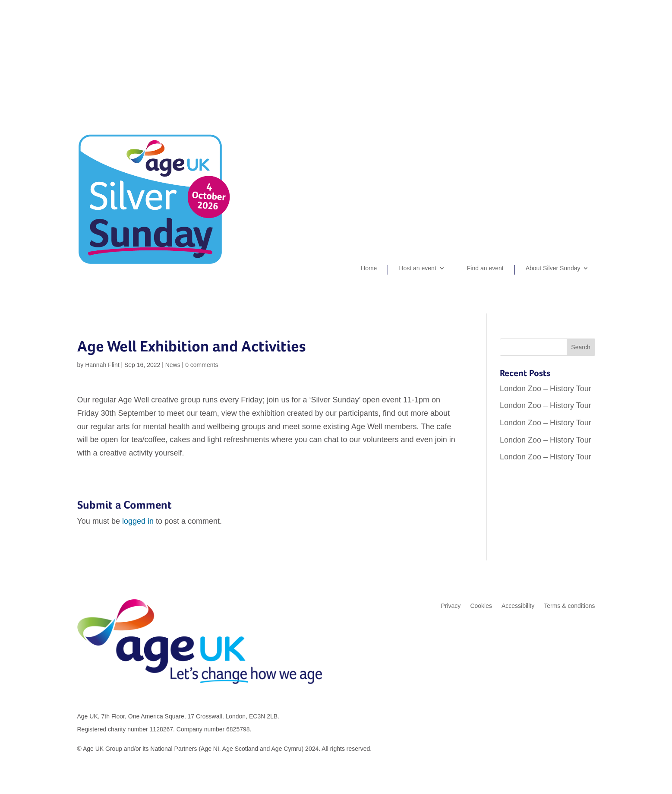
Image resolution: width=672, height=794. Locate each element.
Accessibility (518, 606)
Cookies (481, 606)
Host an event (417, 268)
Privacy (451, 606)
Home (369, 268)
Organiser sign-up (547, 46)
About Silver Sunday (553, 268)
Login (587, 46)
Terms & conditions (569, 606)
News (173, 365)
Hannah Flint (102, 365)
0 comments (202, 365)
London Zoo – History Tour (546, 389)
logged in (138, 521)
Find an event (485, 268)
